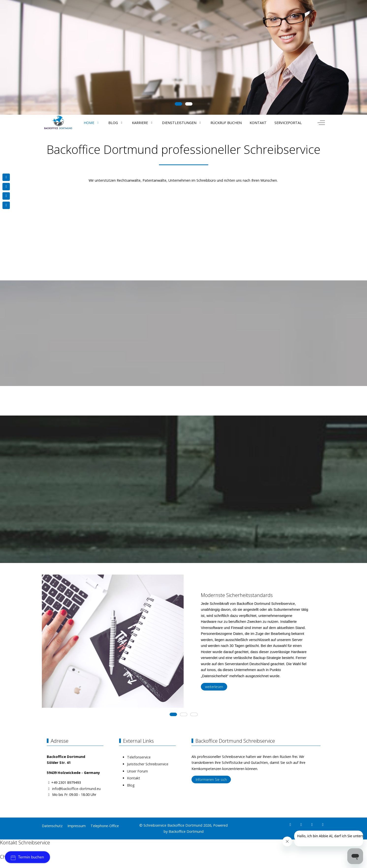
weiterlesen (214, 687)
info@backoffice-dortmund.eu (76, 789)
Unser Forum (137, 771)
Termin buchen (27, 857)
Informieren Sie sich (211, 780)
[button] (79, 647)
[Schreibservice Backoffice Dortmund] (58, 123)
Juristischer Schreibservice (148, 764)
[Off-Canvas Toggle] (321, 123)
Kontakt (134, 778)
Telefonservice (139, 757)
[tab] (178, 104)
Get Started (74, 71)
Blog (131, 785)
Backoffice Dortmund (186, 831)
